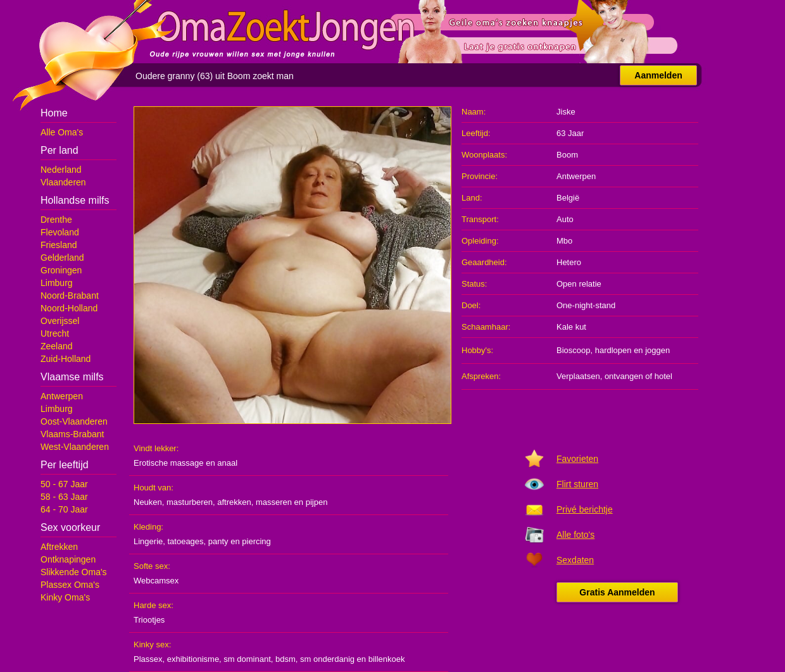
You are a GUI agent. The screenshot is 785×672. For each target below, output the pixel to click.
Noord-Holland (69, 308)
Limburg (57, 283)
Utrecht (55, 333)
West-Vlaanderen (75, 447)
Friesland (59, 245)
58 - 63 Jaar (64, 497)
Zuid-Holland (66, 359)
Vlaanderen (63, 182)
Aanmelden (658, 75)
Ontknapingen (68, 559)
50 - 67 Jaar (64, 484)
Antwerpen (62, 396)
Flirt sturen (577, 484)
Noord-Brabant (70, 296)
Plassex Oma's (70, 585)
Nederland (61, 170)
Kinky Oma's (65, 597)
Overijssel (60, 321)
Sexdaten (575, 560)
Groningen (61, 270)
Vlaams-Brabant (72, 434)
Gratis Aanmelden (617, 592)
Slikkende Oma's (74, 572)
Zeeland (57, 346)
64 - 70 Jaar (64, 509)
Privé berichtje (585, 509)
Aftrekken (59, 547)
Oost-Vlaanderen (74, 421)
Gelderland (62, 258)
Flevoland (60, 232)
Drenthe (56, 220)
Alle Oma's (62, 132)
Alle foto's (575, 535)
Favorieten (577, 459)
